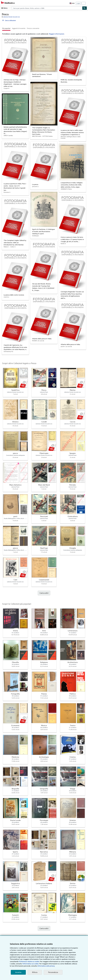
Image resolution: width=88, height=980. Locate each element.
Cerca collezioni (9, 20)
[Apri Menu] (5, 8)
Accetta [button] (18, 972)
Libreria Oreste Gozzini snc (11, 17)
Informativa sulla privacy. (25, 966)
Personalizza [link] (52, 972)
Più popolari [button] (6, 28)
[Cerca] (85, 8)
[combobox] (47, 8)
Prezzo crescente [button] (32, 28)
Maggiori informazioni (55, 34)
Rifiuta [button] (34, 972)
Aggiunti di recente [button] (18, 28)
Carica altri (44, 593)
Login (78, 3)
